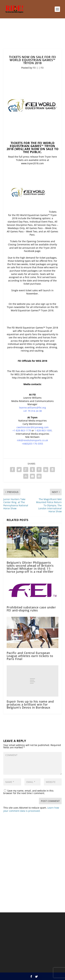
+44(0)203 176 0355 (32, 444)
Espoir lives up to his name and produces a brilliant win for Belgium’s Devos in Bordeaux (30, 704)
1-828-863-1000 (43, 430)
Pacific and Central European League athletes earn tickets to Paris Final (30, 656)
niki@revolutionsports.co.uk (32, 440)
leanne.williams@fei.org (32, 408)
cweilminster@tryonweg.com (32, 427)
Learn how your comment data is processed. (31, 809)
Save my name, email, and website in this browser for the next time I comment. (28, 792)
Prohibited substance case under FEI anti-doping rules (31, 609)
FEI (34, 68)
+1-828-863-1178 (22, 430)
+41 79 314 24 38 (32, 411)
